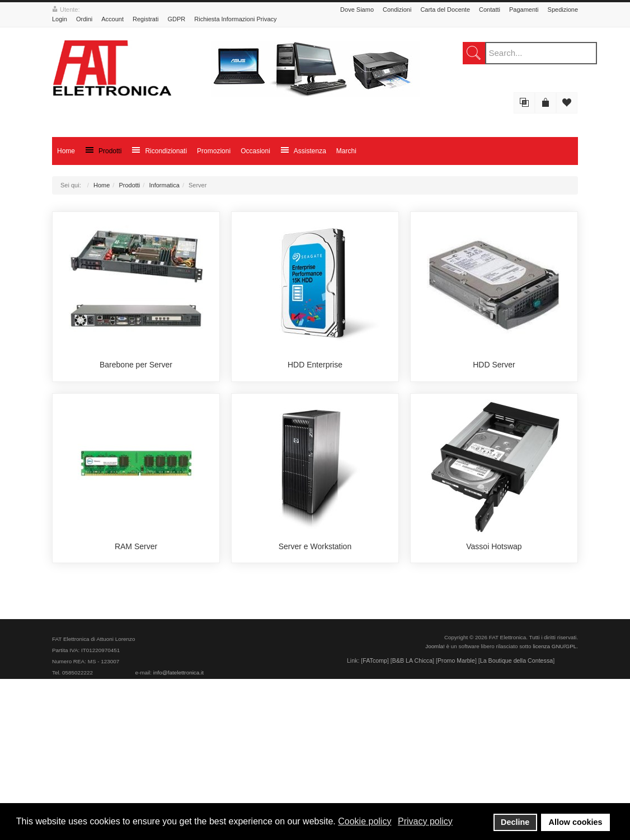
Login (60, 19)
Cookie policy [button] (365, 821)
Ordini (84, 19)
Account (112, 19)
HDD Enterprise (315, 445)
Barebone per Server (136, 445)
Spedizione (563, 10)
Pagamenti (524, 10)
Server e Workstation (315, 707)
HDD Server (494, 445)
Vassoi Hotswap (494, 707)
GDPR (176, 19)
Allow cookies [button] (576, 822)
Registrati (145, 19)
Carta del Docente (445, 10)
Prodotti (129, 185)
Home (102, 185)
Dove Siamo (357, 10)
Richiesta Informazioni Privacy (235, 19)
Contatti (490, 10)
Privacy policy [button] (425, 821)
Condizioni (397, 10)
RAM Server (136, 707)
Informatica (164, 185)
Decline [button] (515, 822)
